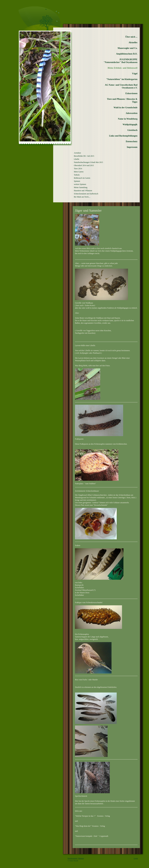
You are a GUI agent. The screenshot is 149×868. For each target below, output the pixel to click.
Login (136, 858)
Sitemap (81, 858)
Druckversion (73, 858)
